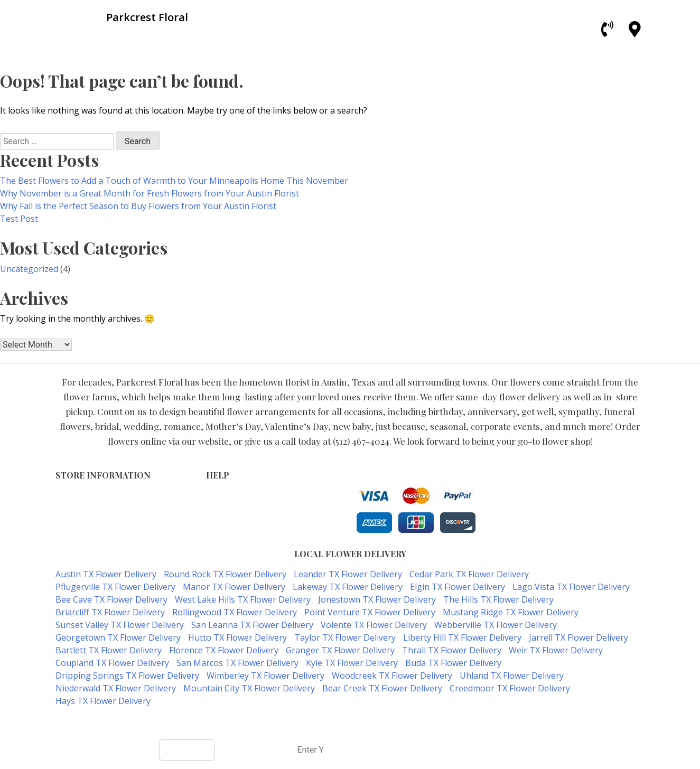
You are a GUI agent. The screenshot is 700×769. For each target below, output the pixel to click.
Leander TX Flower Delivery (348, 574)
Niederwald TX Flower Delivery (116, 688)
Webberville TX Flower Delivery (496, 625)
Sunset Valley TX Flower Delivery (120, 625)
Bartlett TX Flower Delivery (109, 650)
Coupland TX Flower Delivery (112, 663)
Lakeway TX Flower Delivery (348, 587)
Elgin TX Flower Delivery (458, 587)
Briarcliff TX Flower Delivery (110, 612)
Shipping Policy (234, 518)
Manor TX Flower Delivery (234, 587)
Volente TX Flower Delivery (374, 625)
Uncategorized (29, 269)
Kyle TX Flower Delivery (352, 663)
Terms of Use (231, 496)
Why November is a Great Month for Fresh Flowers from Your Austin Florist (150, 193)
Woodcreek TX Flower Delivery (392, 676)
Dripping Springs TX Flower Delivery (127, 676)
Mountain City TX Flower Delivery (249, 688)
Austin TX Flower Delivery (106, 574)
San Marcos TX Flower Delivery (237, 663)
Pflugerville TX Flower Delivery (115, 587)
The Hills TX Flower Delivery (498, 599)
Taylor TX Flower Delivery (345, 637)
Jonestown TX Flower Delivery (377, 599)
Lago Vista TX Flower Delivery (571, 587)
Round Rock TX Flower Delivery (225, 574)
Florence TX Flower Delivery (224, 650)
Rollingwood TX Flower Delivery (235, 612)
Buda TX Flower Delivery (453, 663)
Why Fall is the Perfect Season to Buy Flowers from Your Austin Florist (138, 206)
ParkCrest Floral (312, 722)
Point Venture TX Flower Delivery (370, 612)
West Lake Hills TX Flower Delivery (243, 599)
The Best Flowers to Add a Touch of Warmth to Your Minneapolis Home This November (174, 181)
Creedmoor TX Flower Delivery (510, 688)
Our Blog (222, 540)
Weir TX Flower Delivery (556, 650)
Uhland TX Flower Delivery (512, 676)
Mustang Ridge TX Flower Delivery (511, 612)
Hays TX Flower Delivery (103, 701)
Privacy (219, 507)
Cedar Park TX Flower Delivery (469, 574)
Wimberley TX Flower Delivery (265, 676)
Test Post (19, 219)
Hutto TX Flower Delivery (237, 637)
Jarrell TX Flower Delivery (578, 637)
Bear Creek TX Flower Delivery (382, 688)
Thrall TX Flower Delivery (452, 650)
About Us (223, 529)
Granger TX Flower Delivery (340, 650)
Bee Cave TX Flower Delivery (111, 599)
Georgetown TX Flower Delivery (118, 637)
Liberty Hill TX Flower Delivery (462, 637)
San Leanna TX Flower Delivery (252, 625)
